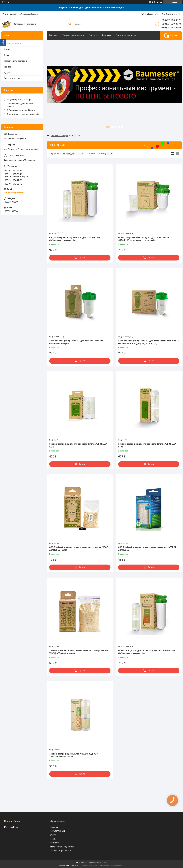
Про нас (93, 35)
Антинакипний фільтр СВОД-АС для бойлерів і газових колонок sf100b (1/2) (76, 342)
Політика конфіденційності (113, 865)
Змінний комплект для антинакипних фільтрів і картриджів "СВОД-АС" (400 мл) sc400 (79, 652)
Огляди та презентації (61, 851)
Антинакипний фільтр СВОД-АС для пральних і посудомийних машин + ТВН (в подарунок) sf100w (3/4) (148, 342)
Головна (54, 35)
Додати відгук (173, 14)
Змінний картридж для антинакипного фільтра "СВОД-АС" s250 (78, 445)
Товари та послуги (72, 35)
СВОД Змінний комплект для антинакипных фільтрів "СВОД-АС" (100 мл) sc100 (79, 549)
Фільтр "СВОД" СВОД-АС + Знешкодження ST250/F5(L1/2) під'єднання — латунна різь (147, 652)
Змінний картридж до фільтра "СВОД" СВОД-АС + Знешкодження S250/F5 (74, 755)
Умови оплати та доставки (63, 847)
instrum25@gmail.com (14, 193)
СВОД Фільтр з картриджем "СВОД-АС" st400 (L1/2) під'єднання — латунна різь (75, 239)
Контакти (106, 35)
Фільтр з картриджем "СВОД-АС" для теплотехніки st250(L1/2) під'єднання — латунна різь (144, 239)
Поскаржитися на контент (90, 865)
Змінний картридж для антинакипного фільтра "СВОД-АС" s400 (147, 445)
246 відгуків (157, 2)
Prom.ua (105, 863)
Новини (7, 49)
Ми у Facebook (11, 827)
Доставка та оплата (126, 35)
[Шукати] (70, 24)
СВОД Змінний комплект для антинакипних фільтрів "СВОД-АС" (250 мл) (148, 549)
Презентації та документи (16, 61)
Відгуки (7, 73)
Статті (6, 55)
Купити (82, 258)
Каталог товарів (58, 831)
